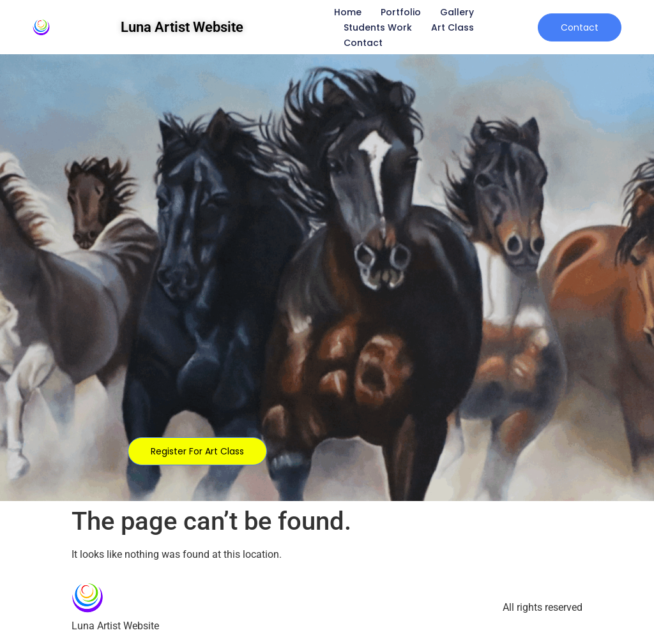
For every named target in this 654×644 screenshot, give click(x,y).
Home (348, 12)
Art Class (452, 27)
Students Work (378, 27)
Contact (363, 43)
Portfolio (401, 12)
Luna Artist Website (182, 27)
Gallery (457, 12)
